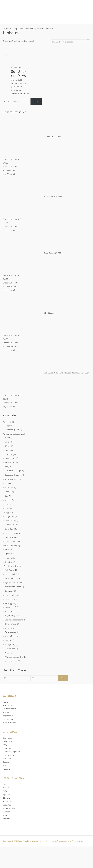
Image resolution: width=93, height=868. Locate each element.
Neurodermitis (11, 578)
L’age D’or (7, 805)
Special (8, 492)
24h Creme (10, 607)
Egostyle (8, 554)
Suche (36, 101)
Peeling (8, 640)
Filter (63, 678)
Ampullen (9, 611)
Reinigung (9, 644)
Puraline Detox (9, 808)
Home (5, 702)
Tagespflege (10, 649)
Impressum (8, 716)
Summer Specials (13, 430)
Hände (8, 442)
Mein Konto (8, 705)
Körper (8, 446)
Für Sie (6, 508)
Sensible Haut (11, 533)
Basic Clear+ (10, 458)
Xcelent (8, 500)
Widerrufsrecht (10, 723)
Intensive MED (11, 479)
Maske (8, 628)
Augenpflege (10, 616)
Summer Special (10, 661)
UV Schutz (9, 599)
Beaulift (6, 788)
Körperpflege (10, 624)
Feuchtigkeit (10, 574)
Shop (15, 29)
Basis (7, 549)
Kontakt (6, 712)
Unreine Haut (11, 541)
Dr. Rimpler (8, 454)
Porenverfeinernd (13, 587)
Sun (6, 496)
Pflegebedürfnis (10, 566)
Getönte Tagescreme (14, 620)
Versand (11, 174)
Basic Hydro (10, 462)
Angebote (7, 422)
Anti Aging (9, 570)
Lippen (8, 450)
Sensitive (9, 487)
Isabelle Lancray (10, 546)
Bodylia (6, 791)
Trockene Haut (11, 537)
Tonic (7, 653)
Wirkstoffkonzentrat (14, 657)
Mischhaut (9, 525)
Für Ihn (6, 504)
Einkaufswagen (10, 709)
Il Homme (7, 798)
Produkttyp (8, 603)
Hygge (7, 426)
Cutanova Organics (13, 475)
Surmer (6, 812)
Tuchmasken (11, 632)
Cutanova (7, 748)
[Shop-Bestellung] (71, 42)
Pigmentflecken (12, 582)
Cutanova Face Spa (13, 471)
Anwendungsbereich (12, 434)
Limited (8, 483)
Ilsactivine (7, 801)
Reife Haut (9, 529)
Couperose (10, 516)
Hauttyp (6, 513)
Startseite (7, 29)
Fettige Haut (10, 521)
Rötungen (9, 591)
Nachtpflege (10, 636)
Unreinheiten (11, 595)
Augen (8, 438)
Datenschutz (8, 719)
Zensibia (8, 562)
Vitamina (9, 558)
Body (7, 467)
